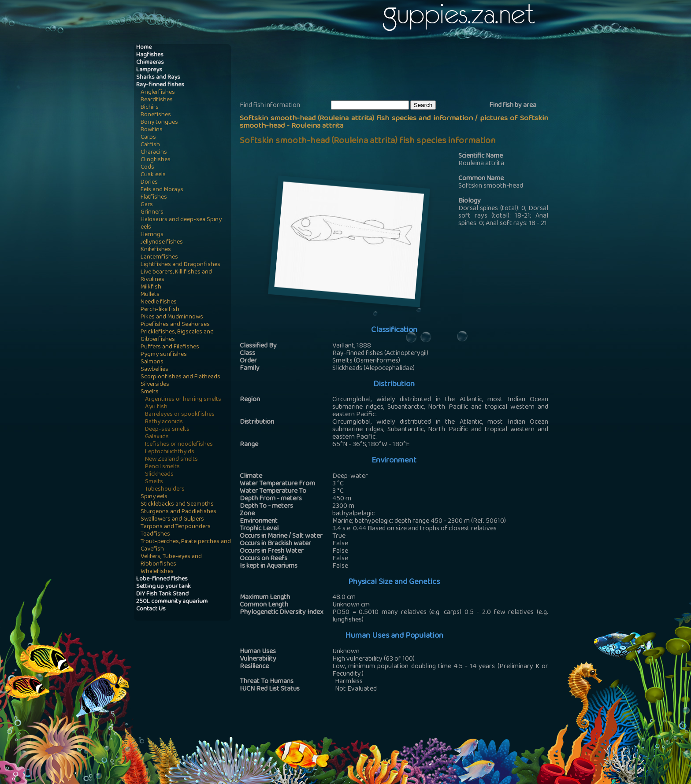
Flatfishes (154, 198)
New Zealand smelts (171, 460)
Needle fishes (159, 302)
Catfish (150, 145)
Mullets (150, 295)
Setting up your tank (163, 587)
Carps (148, 138)
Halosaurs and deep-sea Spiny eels (181, 224)
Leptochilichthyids (170, 452)
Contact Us (151, 609)
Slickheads (159, 475)
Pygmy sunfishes (164, 355)
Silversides (155, 385)
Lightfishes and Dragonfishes (180, 265)
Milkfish (151, 287)
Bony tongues (159, 123)
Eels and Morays (162, 190)
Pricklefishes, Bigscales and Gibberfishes (177, 336)
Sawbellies (154, 370)
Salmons (152, 362)
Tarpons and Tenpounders (176, 527)
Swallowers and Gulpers (172, 520)
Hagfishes (150, 55)
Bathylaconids (164, 422)
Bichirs (150, 108)
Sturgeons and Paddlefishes (178, 512)
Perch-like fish (160, 310)
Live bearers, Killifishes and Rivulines (176, 276)
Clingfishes (156, 160)
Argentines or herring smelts (183, 400)
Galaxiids (157, 437)
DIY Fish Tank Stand (162, 594)
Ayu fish (156, 407)
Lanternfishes (159, 257)
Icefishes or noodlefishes (179, 445)
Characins (154, 153)
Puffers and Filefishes (170, 347)
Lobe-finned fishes (162, 579)
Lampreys (149, 70)
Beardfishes (157, 100)
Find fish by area (513, 106)
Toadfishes (155, 534)
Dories (149, 183)
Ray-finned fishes (160, 85)
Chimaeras (150, 63)
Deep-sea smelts (167, 430)
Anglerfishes (158, 93)
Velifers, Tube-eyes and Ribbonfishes (171, 561)
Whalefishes (157, 572)
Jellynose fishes (162, 242)
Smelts (150, 392)
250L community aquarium (172, 602)
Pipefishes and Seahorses (175, 325)
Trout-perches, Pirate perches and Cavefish (186, 546)
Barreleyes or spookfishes (180, 415)
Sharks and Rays (158, 78)
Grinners (152, 213)
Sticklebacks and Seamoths (177, 505)
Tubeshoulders (165, 490)
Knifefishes (156, 250)
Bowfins (152, 130)
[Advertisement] (400, 71)
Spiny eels (154, 497)
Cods (147, 168)
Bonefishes (156, 115)
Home (144, 48)
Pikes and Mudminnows (172, 317)
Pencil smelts (162, 467)
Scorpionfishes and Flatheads (180, 377)
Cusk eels (153, 175)
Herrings (152, 235)
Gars (147, 205)
